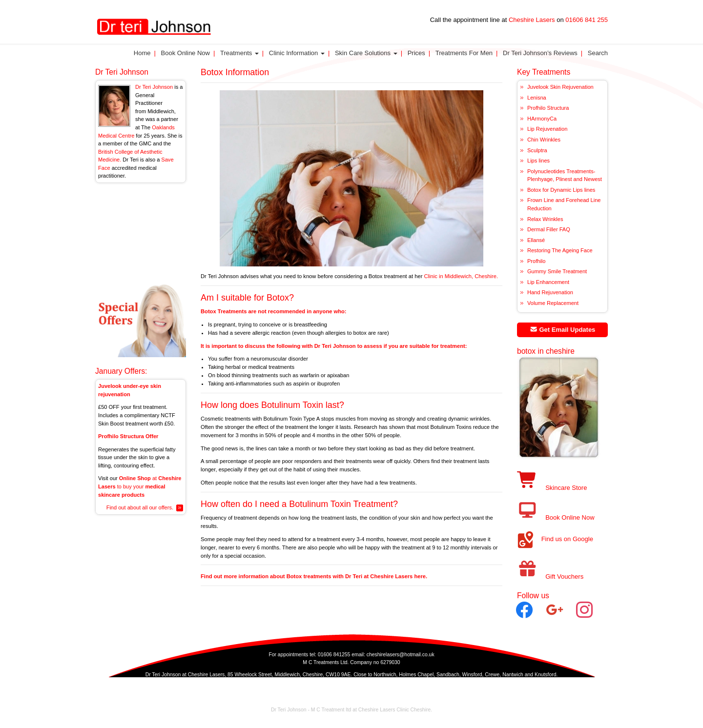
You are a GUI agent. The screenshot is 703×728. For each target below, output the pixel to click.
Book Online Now (186, 53)
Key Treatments (544, 72)
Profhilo (536, 261)
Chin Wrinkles (544, 140)
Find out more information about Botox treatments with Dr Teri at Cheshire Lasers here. (314, 576)
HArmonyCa (542, 119)
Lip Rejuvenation (547, 129)
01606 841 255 (587, 20)
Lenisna (537, 98)
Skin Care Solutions (366, 53)
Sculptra (537, 150)
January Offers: (121, 371)
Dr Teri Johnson (122, 72)
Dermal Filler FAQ (549, 229)
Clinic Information (297, 53)
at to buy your (140, 486)
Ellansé (536, 240)
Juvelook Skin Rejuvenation (560, 87)
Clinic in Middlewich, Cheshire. (461, 276)
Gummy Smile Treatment (557, 271)
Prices (416, 53)
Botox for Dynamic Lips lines (561, 190)
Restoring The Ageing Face (560, 250)
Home (142, 53)
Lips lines (538, 161)
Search (598, 53)
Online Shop (135, 478)
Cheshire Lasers (532, 20)
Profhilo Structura (548, 108)
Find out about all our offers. (140, 507)
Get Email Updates (563, 330)
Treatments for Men (464, 53)
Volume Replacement (553, 303)
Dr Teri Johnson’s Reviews (540, 53)
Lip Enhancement (548, 282)
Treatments (239, 53)
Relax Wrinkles (545, 219)
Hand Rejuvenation (550, 292)
